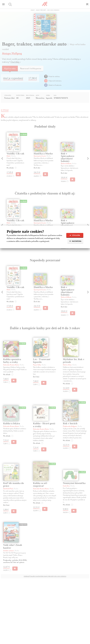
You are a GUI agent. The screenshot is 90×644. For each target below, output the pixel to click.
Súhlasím (75, 235)
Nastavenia (75, 241)
